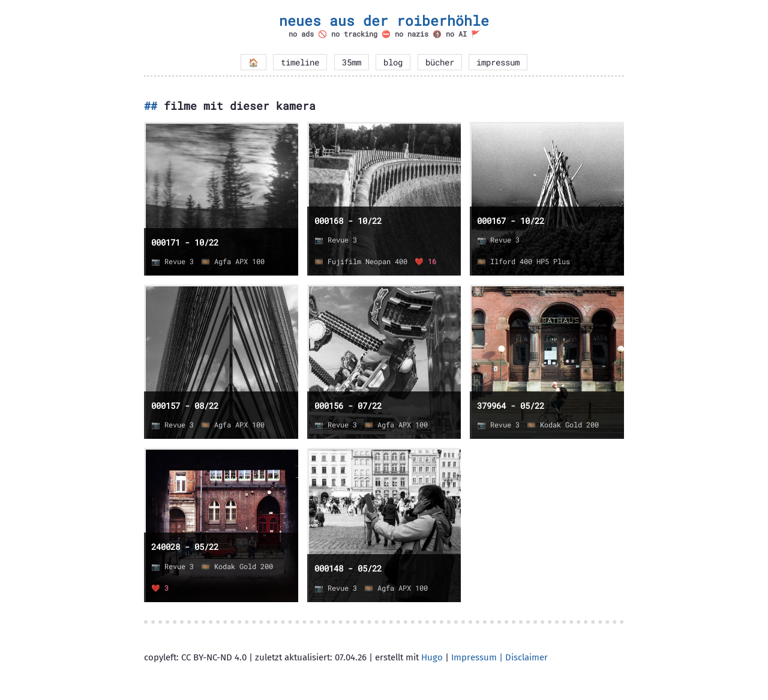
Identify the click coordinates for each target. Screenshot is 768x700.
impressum (498, 62)
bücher (440, 62)
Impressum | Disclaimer (499, 657)
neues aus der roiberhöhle (384, 20)
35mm (352, 62)
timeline (300, 62)
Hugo (432, 657)
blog (393, 62)
